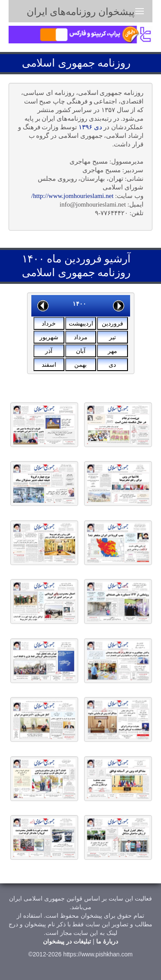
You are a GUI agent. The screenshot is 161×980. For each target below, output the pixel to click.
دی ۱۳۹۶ (90, 127)
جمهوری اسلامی (58, 63)
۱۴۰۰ (79, 304)
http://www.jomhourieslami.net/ (73, 196)
